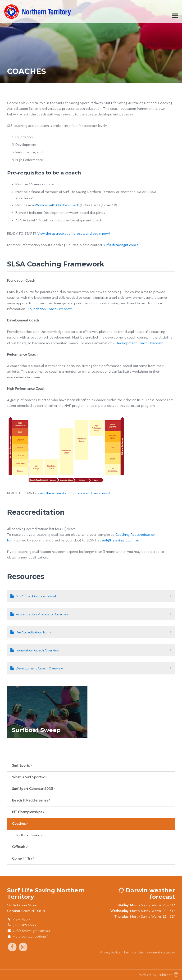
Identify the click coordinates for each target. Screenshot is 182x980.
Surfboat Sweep (29, 835)
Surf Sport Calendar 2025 (34, 789)
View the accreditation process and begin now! (74, 234)
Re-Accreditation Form (33, 632)
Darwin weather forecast (147, 893)
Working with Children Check (57, 205)
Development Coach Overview (139, 343)
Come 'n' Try (23, 858)
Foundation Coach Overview (50, 309)
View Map (21, 919)
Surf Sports (22, 765)
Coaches (20, 824)
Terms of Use (133, 952)
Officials (20, 847)
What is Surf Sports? (30, 777)
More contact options (30, 936)
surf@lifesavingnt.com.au (122, 245)
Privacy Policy (110, 952)
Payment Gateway (161, 952)
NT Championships (28, 812)
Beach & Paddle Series (31, 800)
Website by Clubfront (155, 975)
